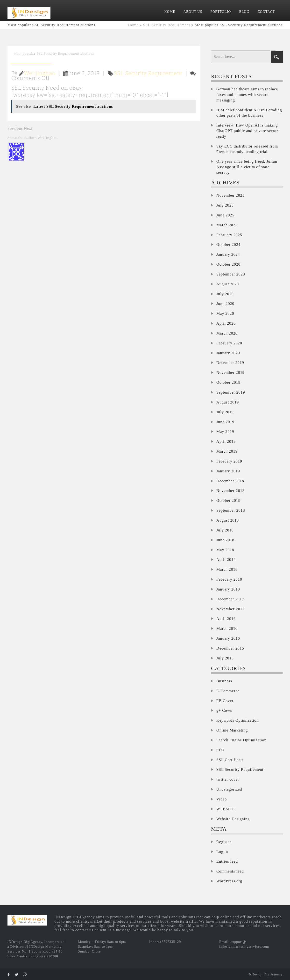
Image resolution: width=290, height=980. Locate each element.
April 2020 (226, 323)
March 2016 (227, 628)
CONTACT (266, 12)
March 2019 (227, 451)
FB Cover (225, 701)
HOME (170, 12)
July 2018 (225, 530)
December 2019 (230, 363)
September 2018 (231, 510)
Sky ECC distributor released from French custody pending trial (247, 149)
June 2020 (225, 304)
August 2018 (228, 520)
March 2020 (227, 333)
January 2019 (228, 471)
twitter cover (228, 779)
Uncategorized (229, 789)
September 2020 (231, 274)
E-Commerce (228, 691)
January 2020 (228, 353)
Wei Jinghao (40, 73)
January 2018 (228, 589)
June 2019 (225, 422)
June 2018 (225, 540)
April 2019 (226, 441)
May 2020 (225, 313)
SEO (220, 750)
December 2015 (230, 648)
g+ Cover (225, 710)
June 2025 (225, 215)
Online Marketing (232, 730)
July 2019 (225, 412)
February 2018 (229, 579)
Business (224, 681)
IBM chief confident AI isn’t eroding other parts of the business (249, 113)
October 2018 (228, 500)
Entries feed (227, 861)
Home (133, 25)
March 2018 (227, 569)
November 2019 (230, 373)
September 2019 (231, 392)
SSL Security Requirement (167, 25)
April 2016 (226, 619)
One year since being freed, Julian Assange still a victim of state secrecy (247, 167)
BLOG (244, 12)
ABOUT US (193, 12)
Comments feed (230, 871)
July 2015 (225, 658)
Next (28, 128)
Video (222, 799)
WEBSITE (226, 809)
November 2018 (230, 491)
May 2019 (225, 432)
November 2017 (230, 609)
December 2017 (230, 599)
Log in (222, 852)
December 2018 (230, 481)
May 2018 (225, 550)
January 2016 (228, 638)
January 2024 (228, 254)
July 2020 (225, 294)
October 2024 (228, 245)
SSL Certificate (230, 760)
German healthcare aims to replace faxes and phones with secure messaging (247, 95)
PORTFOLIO (221, 12)
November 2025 (230, 195)
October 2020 (228, 264)
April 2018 (226, 560)
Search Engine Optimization (241, 740)
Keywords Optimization (237, 720)
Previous (15, 128)
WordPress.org (229, 881)
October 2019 (228, 382)
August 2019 (228, 402)
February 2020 (229, 343)
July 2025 (225, 205)
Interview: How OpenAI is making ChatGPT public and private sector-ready (248, 131)
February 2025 (229, 235)
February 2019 (229, 461)
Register (224, 842)
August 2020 (228, 284)
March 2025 (227, 225)
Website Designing (233, 819)
